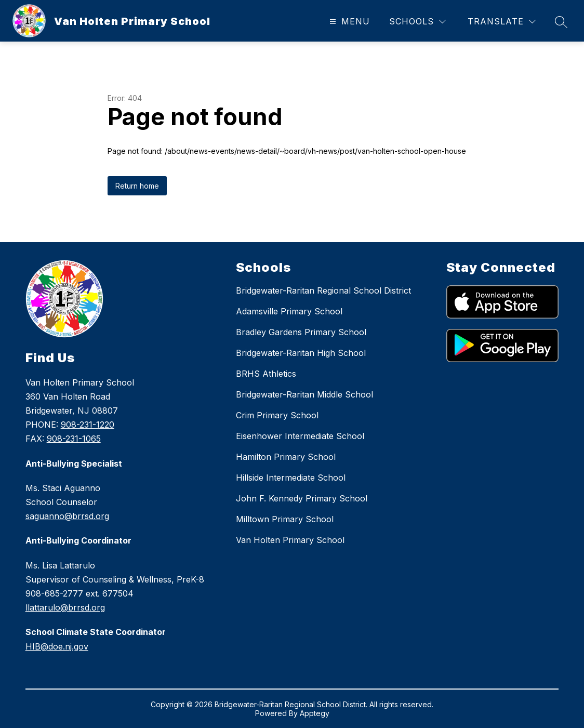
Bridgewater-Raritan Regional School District (323, 290)
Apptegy (315, 713)
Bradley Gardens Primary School (301, 332)
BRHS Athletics (266, 374)
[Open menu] (348, 22)
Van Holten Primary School (290, 540)
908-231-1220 (88, 425)
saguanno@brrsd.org (67, 516)
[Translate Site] (502, 22)
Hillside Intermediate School (291, 478)
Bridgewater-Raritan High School (301, 353)
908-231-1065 (74, 439)
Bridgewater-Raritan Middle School (304, 394)
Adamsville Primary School (289, 311)
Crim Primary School (277, 415)
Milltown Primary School (285, 519)
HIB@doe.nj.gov (57, 646)
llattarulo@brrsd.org (65, 607)
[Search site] (561, 22)
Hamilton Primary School (286, 457)
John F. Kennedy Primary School (302, 498)
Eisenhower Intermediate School (300, 436)
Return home (137, 186)
